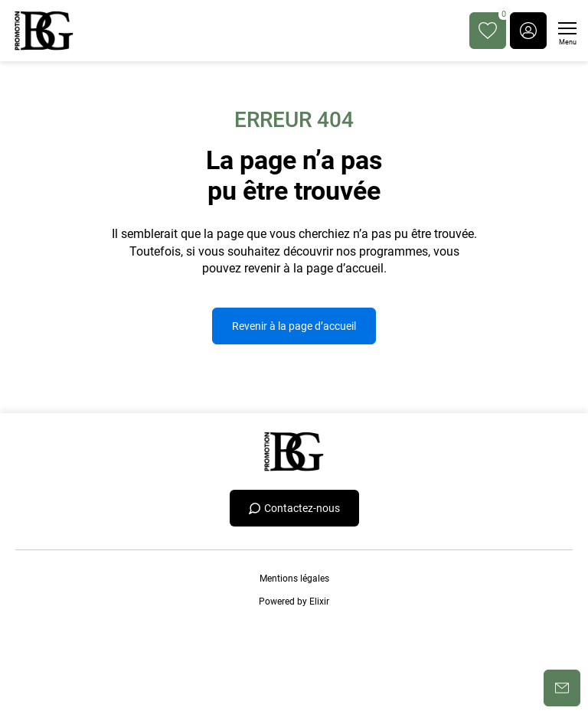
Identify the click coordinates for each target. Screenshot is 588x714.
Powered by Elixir (294, 602)
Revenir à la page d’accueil (294, 326)
